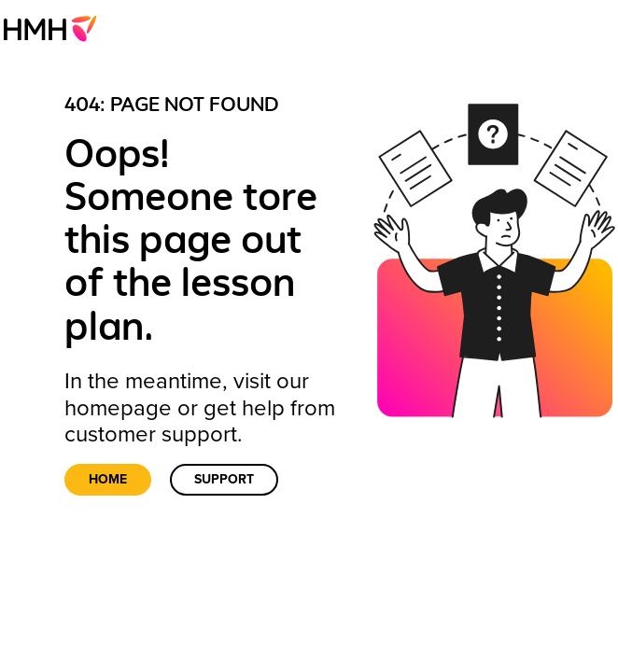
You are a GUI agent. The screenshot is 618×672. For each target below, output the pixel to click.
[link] (56, 28)
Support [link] (224, 479)
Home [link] (108, 479)
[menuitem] (56, 28)
